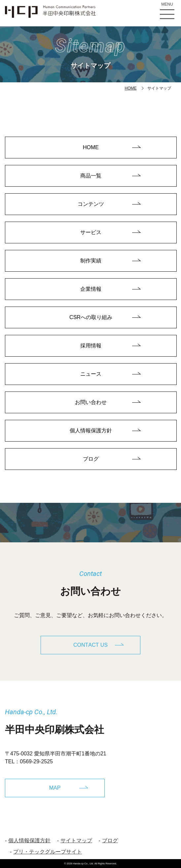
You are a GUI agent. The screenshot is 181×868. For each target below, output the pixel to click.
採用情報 (91, 346)
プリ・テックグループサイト (48, 852)
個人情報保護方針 (91, 431)
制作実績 (91, 261)
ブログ (91, 459)
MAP (55, 788)
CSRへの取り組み (91, 317)
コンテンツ (91, 204)
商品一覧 (91, 176)
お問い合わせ (91, 402)
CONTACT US (90, 645)
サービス (91, 232)
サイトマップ (76, 841)
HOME (131, 88)
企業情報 (91, 289)
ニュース (91, 374)
